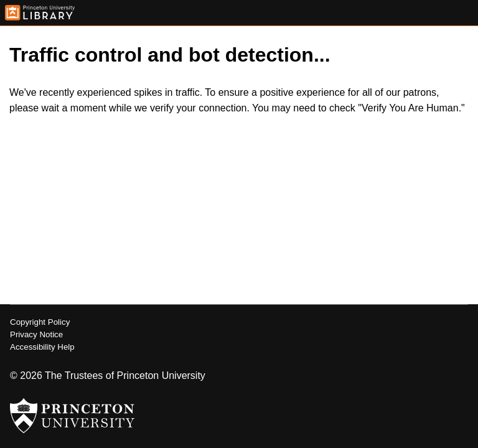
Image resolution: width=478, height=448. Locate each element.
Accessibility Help (42, 347)
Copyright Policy (40, 322)
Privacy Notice (36, 334)
